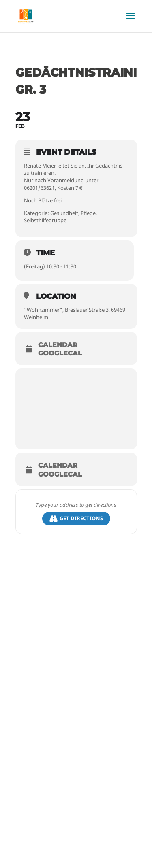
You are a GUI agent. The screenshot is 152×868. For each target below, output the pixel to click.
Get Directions (76, 518)
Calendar (58, 345)
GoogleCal (60, 353)
